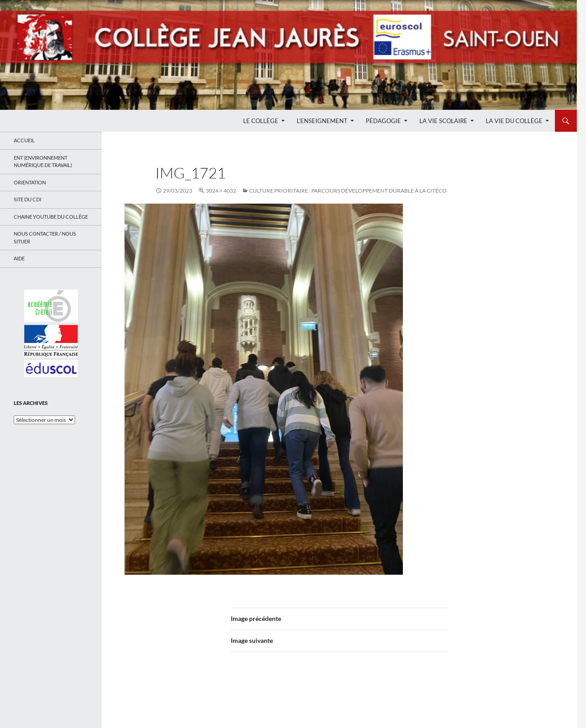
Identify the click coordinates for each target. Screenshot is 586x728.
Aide (19, 258)
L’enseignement (322, 121)
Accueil (24, 140)
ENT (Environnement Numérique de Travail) (43, 162)
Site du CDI (27, 199)
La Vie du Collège (514, 121)
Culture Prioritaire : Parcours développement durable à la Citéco (348, 191)
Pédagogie (383, 121)
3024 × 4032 (221, 191)
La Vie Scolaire (443, 121)
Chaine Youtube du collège (51, 217)
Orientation (30, 182)
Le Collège (261, 121)
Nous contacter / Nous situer (45, 237)
